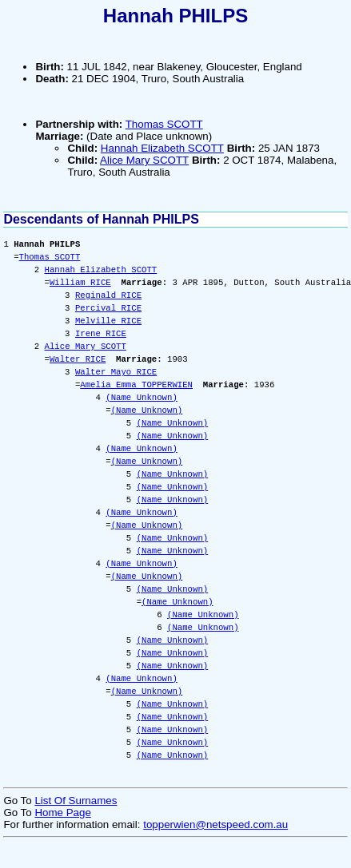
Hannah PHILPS (175, 16)
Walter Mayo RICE (116, 372)
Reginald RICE (108, 295)
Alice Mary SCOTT (144, 160)
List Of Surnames (76, 801)
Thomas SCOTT (164, 124)
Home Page (62, 813)
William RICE (80, 283)
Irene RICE (101, 334)
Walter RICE (78, 359)
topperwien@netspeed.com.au (215, 824)
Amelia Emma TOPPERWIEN (136, 385)
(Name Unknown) (142, 398)
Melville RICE (108, 321)
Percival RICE (108, 308)
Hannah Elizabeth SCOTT (162, 148)
